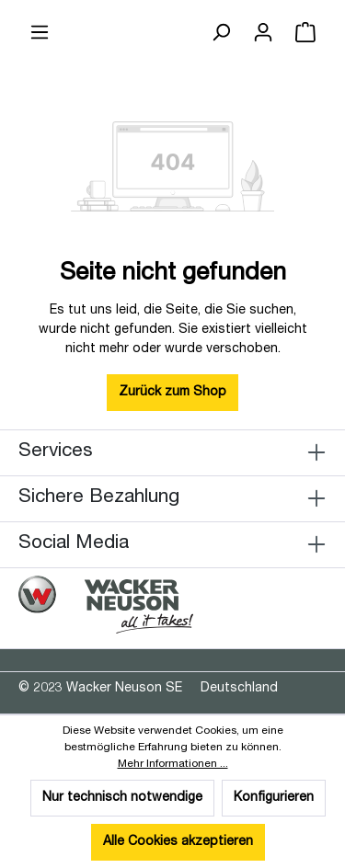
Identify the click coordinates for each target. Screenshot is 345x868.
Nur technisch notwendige (122, 798)
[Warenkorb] (305, 33)
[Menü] (40, 33)
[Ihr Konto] (263, 33)
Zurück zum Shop (172, 393)
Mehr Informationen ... (173, 764)
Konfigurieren (274, 798)
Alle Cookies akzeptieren (178, 842)
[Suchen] (221, 33)
